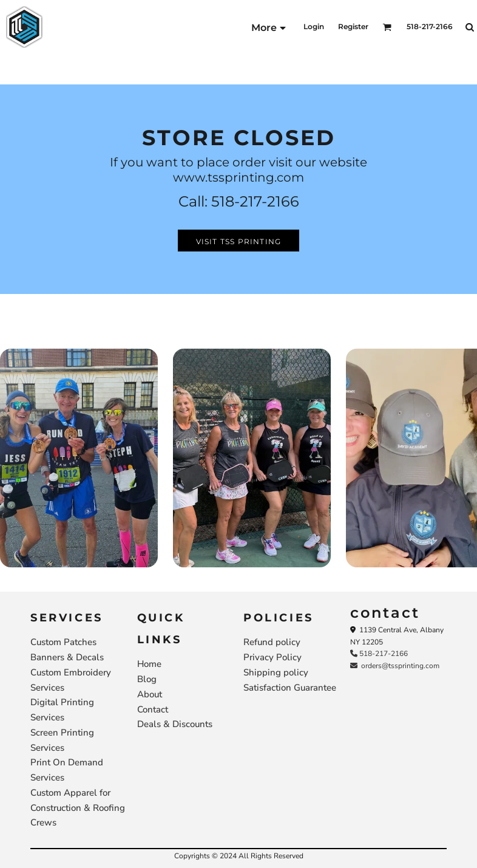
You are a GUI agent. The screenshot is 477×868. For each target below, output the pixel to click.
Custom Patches (63, 642)
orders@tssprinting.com (395, 666)
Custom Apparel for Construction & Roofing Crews (78, 808)
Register (353, 26)
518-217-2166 (379, 654)
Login (314, 26)
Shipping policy (276, 672)
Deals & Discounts (175, 724)
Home (149, 664)
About (150, 694)
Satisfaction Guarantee (290, 688)
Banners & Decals (67, 657)
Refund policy (272, 642)
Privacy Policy (272, 657)
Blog (147, 679)
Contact (153, 709)
